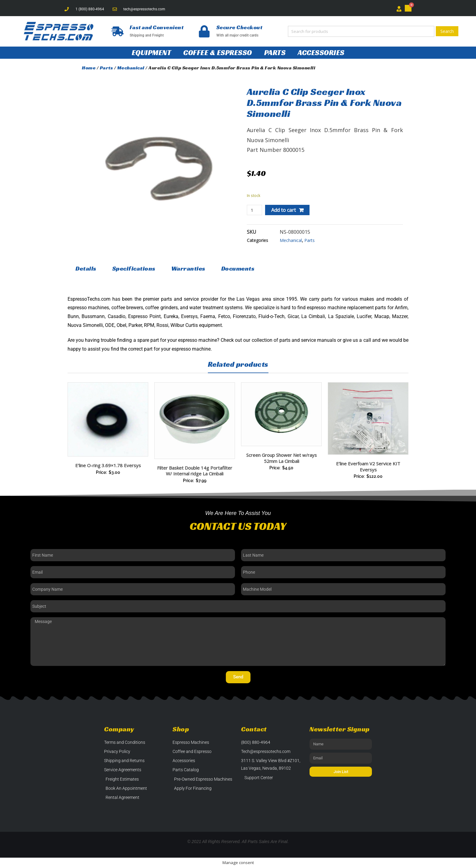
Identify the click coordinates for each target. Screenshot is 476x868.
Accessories (321, 53)
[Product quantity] (255, 210)
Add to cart (283, 210)
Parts (275, 53)
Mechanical (131, 68)
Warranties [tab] (188, 268)
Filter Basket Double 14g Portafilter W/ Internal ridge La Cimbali (195, 471)
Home (89, 68)
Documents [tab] (238, 268)
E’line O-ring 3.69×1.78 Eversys (108, 465)
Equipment (152, 53)
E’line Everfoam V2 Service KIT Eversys (368, 467)
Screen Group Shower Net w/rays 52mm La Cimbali (282, 458)
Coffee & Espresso (218, 53)
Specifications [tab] (134, 268)
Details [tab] (86, 268)
